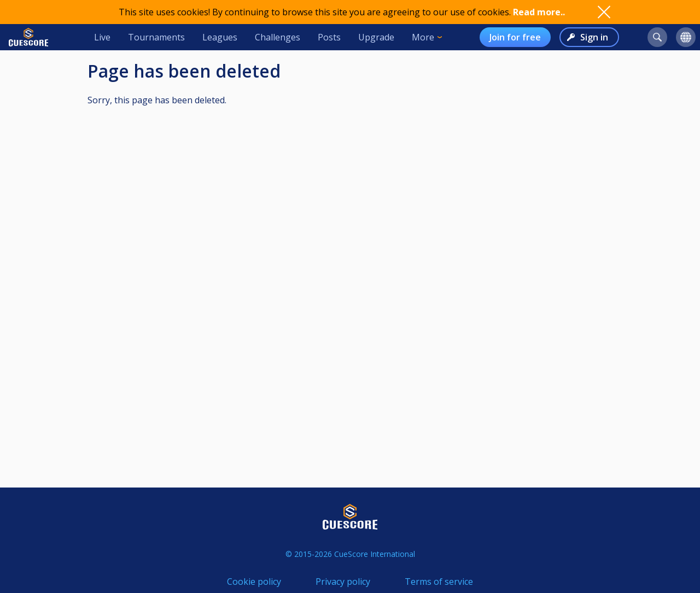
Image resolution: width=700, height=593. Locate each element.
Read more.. (539, 12)
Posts (329, 37)
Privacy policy (343, 582)
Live (102, 37)
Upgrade (376, 37)
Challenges (278, 37)
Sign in (594, 37)
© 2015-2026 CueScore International (350, 554)
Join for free (515, 37)
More (423, 37)
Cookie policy (254, 582)
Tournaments (156, 37)
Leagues (220, 37)
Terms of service (439, 582)
